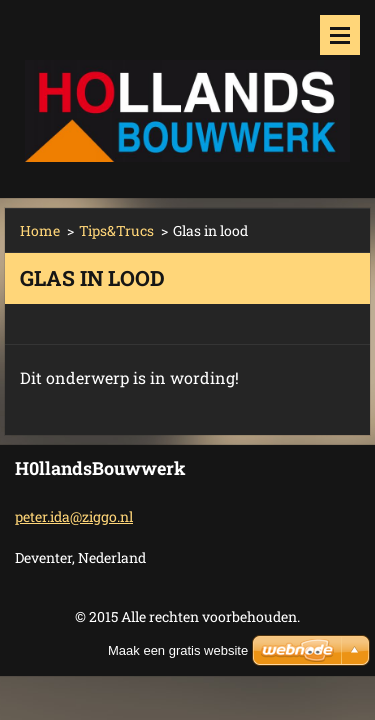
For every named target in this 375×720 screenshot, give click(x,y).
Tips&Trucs (116, 230)
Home (40, 230)
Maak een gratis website (178, 650)
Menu (340, 35)
